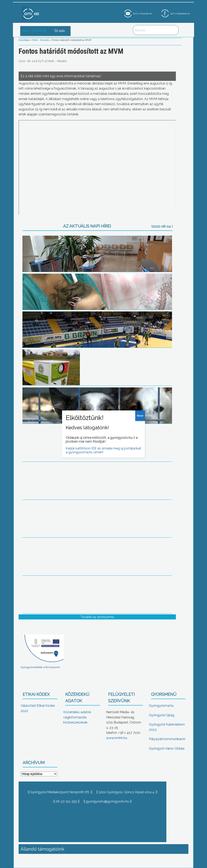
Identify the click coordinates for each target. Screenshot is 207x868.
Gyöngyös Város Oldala (167, 748)
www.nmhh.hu (117, 738)
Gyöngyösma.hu (161, 706)
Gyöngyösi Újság (162, 715)
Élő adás (60, 31)
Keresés (173, 30)
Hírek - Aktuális (40, 40)
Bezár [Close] (140, 416)
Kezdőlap (24, 40)
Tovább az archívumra (97, 617)
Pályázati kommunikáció (167, 739)
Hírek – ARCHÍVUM (34, 31)
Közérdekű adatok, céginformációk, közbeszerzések (77, 717)
